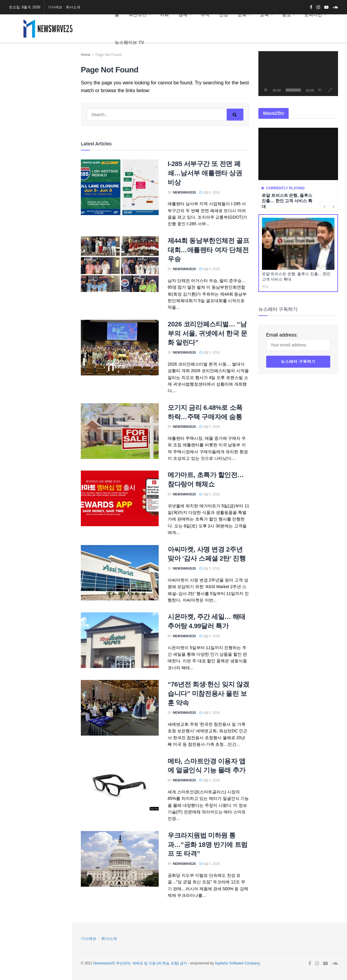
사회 (164, 15)
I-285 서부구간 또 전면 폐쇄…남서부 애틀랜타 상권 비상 (205, 173)
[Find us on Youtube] (28, 61)
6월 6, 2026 (209, 192)
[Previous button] (325, 206)
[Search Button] (60, 212)
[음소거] (320, 90)
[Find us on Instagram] (17, 61)
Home (86, 55)
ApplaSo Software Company (237, 963)
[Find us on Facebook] (7, 61)
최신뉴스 (138, 15)
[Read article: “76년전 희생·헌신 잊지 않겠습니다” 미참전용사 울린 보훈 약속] (120, 708)
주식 (205, 15)
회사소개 (73, 7)
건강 (224, 15)
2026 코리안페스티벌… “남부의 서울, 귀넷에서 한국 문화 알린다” (207, 333)
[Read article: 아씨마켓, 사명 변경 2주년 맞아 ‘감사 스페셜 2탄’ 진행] (120, 573)
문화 (242, 15)
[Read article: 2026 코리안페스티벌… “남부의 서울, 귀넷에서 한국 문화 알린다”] (120, 348)
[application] (298, 74)
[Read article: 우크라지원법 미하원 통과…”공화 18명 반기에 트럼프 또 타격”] (120, 859)
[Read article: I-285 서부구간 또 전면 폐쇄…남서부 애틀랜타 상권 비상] (120, 187)
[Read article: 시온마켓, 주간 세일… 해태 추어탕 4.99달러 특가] (120, 640)
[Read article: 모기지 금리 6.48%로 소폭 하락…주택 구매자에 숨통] (120, 431)
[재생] (266, 90)
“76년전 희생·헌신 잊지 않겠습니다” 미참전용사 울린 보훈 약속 (208, 694)
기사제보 (55, 7)
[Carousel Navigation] (329, 206)
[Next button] (334, 206)
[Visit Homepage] (53, 28)
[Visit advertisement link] (36, 99)
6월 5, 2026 (209, 352)
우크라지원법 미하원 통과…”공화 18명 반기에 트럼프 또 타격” (208, 845)
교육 (264, 15)
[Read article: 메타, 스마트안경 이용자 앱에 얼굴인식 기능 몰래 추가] (120, 785)
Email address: (36, 165)
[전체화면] (330, 90)
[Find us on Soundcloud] (40, 61)
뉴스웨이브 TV (129, 42)
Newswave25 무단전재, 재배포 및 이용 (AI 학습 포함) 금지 (140, 963)
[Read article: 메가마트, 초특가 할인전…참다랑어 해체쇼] (120, 498)
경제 (183, 15)
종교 (287, 15)
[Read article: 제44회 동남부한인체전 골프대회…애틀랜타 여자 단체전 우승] (120, 264)
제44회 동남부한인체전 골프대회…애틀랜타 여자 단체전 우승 (208, 250)
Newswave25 (185, 192)
